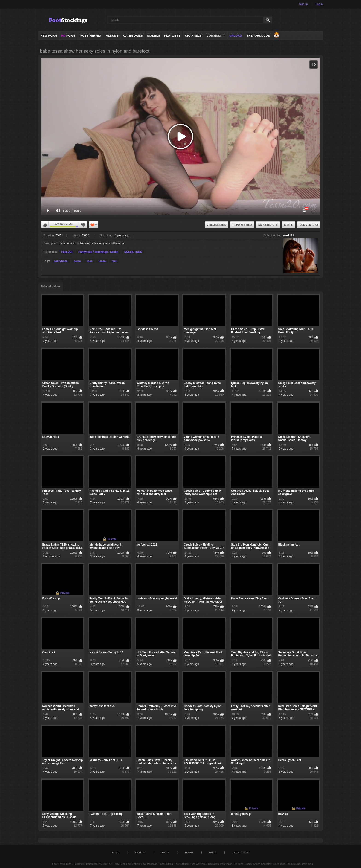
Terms (189, 853)
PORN (68, 36)
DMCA (213, 853)
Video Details (217, 225)
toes (90, 261)
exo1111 (289, 235)
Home (115, 853)
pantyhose (61, 261)
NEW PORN (49, 36)
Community (216, 36)
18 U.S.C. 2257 (241, 853)
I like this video (45, 225)
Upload (236, 36)
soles (77, 261)
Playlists (172, 36)
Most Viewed (90, 36)
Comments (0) (309, 225)
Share (289, 225)
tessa (102, 261)
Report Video (242, 225)
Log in (319, 4)
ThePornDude (258, 36)
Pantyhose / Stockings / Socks (98, 252)
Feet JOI (67, 252)
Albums (112, 36)
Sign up (303, 4)
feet (114, 261)
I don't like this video (83, 225)
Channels (193, 36)
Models (154, 36)
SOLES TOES (133, 252)
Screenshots (268, 225)
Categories (133, 36)
